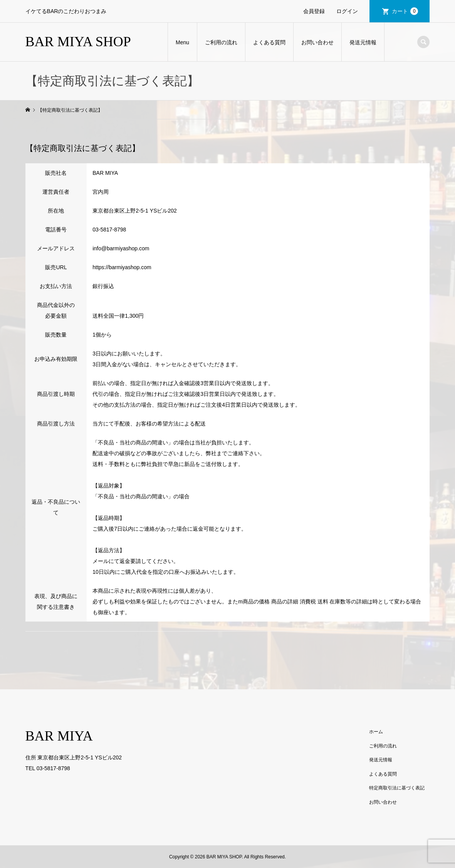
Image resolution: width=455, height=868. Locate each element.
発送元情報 (363, 42)
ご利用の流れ (221, 42)
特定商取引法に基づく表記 (397, 788)
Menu (182, 42)
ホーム (376, 732)
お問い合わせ (317, 42)
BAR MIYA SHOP (78, 42)
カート (405, 11)
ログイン (347, 11)
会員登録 (314, 11)
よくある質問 (269, 42)
